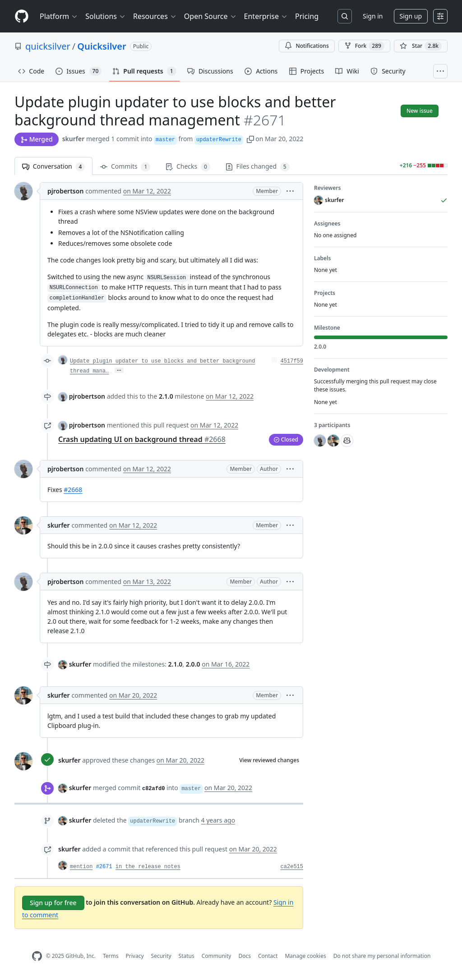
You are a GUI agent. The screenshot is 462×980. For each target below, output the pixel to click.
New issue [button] (420, 111)
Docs (245, 956)
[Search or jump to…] (345, 16)
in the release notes (148, 867)
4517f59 (292, 361)
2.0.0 (193, 664)
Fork (364, 46)
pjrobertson (65, 191)
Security (161, 956)
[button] (250, 139)
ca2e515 (292, 867)
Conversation (53, 167)
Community (217, 956)
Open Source (210, 16)
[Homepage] (22, 16)
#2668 (73, 490)
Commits (125, 167)
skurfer (74, 139)
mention (81, 867)
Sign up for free (53, 903)
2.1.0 (166, 396)
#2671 (104, 867)
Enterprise (266, 16)
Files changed (258, 167)
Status (187, 956)
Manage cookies (305, 956)
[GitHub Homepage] (37, 956)
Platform (59, 16)
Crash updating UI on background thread (142, 439)
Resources (155, 16)
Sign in (373, 16)
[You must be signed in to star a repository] (421, 46)
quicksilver (48, 46)
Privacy (135, 956)
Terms (111, 956)
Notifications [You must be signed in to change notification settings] (307, 46)
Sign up (411, 16)
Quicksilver (102, 46)
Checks (188, 167)
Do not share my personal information (382, 956)
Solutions (106, 16)
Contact (268, 956)
